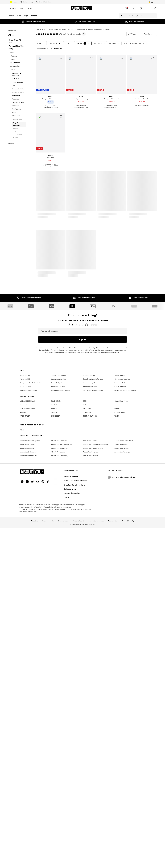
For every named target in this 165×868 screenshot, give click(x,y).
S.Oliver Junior (88, 638)
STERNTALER (25, 649)
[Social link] (22, 675)
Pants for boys (120, 619)
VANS (117, 649)
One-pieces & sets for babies (31, 616)
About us (34, 714)
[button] (134, 34)
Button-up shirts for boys (93, 623)
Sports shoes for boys (28, 623)
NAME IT (55, 645)
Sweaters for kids (90, 619)
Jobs (52, 714)
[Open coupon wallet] (126, 8)
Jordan (117, 638)
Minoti (117, 641)
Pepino (54, 641)
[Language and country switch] (152, 2)
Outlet (13, 2)
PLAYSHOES (88, 645)
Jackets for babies (59, 608)
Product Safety (128, 714)
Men (22, 8)
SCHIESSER (56, 649)
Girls (44, 30)
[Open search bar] (120, 16)
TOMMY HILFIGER (90, 649)
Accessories (80, 30)
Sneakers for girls (58, 619)
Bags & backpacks (95, 30)
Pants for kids (25, 612)
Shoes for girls (25, 619)
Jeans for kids (120, 608)
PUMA (108, 30)
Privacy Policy (44, 583)
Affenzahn (24, 638)
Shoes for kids (25, 608)
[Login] (134, 8)
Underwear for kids (59, 612)
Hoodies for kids (89, 608)
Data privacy (63, 714)
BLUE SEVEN (56, 634)
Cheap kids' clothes (122, 612)
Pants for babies (121, 616)
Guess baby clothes (59, 616)
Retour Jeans (120, 645)
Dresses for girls (89, 616)
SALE (71, 30)
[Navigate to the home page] (81, 8)
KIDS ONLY (87, 641)
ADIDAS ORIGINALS (27, 634)
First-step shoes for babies (125, 623)
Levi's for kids (57, 638)
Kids (30, 8)
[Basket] (155, 8)
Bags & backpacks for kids (93, 612)
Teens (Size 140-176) (57, 30)
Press (44, 714)
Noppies (23, 645)
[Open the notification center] (141, 8)
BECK (85, 634)
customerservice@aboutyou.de (58, 585)
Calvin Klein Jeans (121, 634)
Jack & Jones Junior (27, 641)
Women (12, 8)
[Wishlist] (148, 8)
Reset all (56, 49)
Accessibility (113, 714)
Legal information (97, 714)
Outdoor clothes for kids (61, 623)
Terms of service (79, 714)
